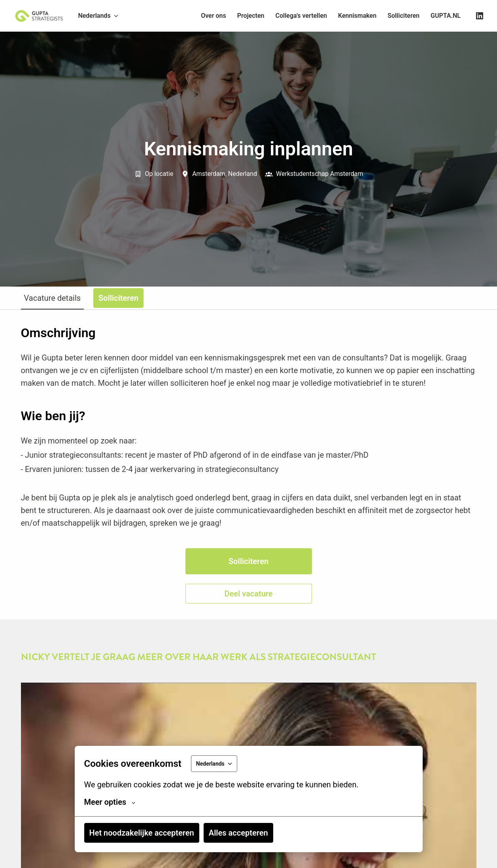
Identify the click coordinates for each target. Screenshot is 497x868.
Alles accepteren (238, 833)
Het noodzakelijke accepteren (142, 833)
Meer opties (110, 802)
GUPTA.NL (446, 16)
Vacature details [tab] (53, 298)
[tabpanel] (249, 465)
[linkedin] (480, 16)
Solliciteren (403, 16)
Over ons (214, 16)
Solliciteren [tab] (118, 298)
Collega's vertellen (301, 16)
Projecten (251, 16)
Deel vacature (248, 594)
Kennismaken (357, 16)
